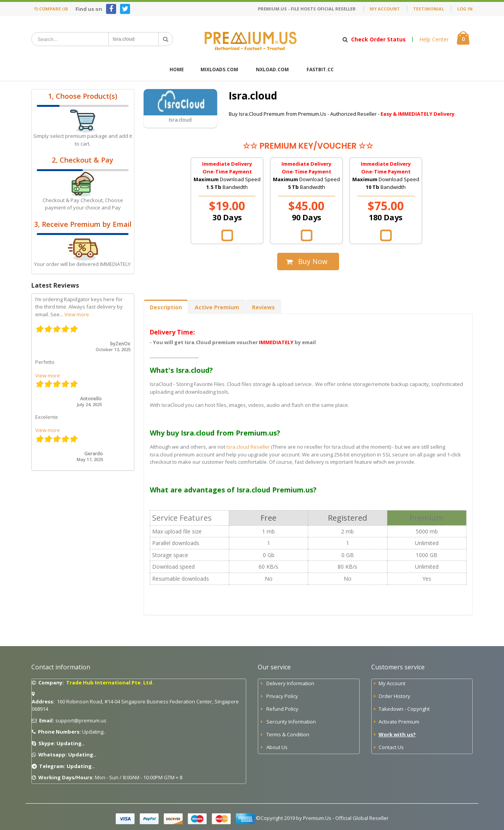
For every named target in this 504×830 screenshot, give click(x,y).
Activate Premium (399, 722)
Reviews (263, 307)
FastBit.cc (320, 69)
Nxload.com (272, 69)
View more (77, 314)
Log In (465, 9)
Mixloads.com (219, 69)
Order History (394, 696)
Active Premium (217, 307)
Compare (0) (51, 9)
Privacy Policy (282, 696)
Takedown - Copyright (404, 709)
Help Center (434, 39)
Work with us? (397, 734)
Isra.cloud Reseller (248, 447)
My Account (385, 9)
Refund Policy (282, 709)
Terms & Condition (288, 734)
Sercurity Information (291, 722)
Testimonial (429, 9)
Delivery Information (290, 683)
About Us (277, 747)
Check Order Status (378, 39)
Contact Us (391, 747)
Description (166, 307)
